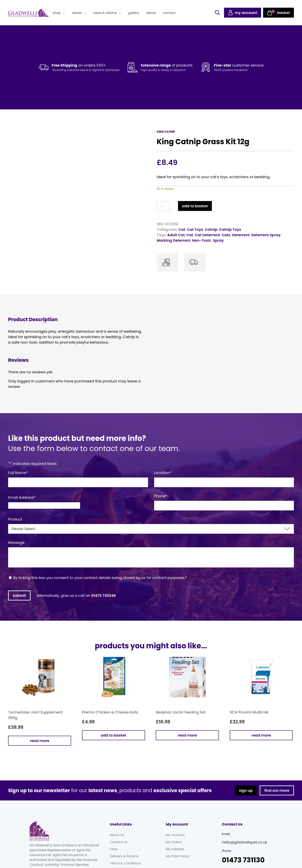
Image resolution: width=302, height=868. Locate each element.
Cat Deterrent (207, 235)
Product (15, 519)
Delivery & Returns (124, 856)
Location (163, 473)
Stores (77, 13)
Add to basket (195, 206)
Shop (57, 13)
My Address (175, 849)
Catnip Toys (230, 229)
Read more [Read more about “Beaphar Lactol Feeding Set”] (187, 735)
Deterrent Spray (266, 235)
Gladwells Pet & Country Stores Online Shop (28, 13)
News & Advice (105, 13)
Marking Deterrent (174, 240)
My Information (178, 856)
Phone (161, 496)
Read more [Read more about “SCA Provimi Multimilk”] (261, 735)
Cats (226, 235)
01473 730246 (104, 595)
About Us (117, 835)
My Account (175, 835)
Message (16, 542)
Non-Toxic (202, 240)
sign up (246, 790)
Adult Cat (176, 235)
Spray (218, 240)
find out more (277, 790)
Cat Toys (195, 229)
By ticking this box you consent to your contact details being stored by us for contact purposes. (100, 578)
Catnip (211, 229)
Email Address (22, 497)
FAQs (114, 849)
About (151, 13)
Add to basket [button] (113, 735)
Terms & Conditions (125, 863)
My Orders (174, 842)
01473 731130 (243, 860)
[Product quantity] (163, 206)
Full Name (18, 473)
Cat (182, 229)
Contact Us (119, 842)
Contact (169, 13)
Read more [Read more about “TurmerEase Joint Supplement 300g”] (40, 741)
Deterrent (241, 235)
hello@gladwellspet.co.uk (244, 842)
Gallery (134, 13)
